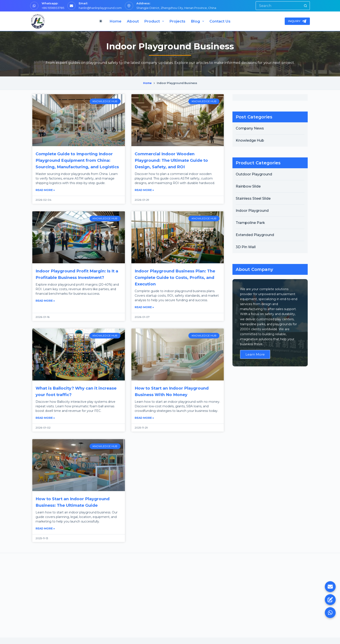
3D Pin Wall (246, 247)
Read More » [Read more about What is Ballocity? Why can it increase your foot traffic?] (45, 424)
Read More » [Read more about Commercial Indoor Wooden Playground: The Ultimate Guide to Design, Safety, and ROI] (144, 190)
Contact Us (220, 21)
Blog (198, 21)
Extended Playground (255, 235)
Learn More (255, 354)
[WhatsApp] (330, 613)
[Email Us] (330, 587)
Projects (177, 21)
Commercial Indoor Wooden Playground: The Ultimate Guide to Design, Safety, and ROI (175, 160)
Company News (250, 128)
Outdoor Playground (254, 174)
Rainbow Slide (248, 186)
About (133, 21)
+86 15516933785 (53, 8)
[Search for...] (278, 6)
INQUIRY (297, 21)
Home (115, 21)
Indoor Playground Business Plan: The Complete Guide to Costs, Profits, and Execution (173, 284)
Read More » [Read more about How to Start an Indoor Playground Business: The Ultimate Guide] (45, 535)
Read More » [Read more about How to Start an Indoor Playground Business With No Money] (144, 424)
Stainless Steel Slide (253, 198)
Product (155, 21)
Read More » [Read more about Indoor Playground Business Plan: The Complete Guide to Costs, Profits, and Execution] (144, 314)
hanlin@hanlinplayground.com (100, 8)
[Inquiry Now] (330, 600)
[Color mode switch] (101, 21)
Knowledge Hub (250, 140)
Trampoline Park (250, 223)
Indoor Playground (252, 211)
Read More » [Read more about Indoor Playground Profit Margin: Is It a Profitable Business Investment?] (45, 307)
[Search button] (305, 6)
